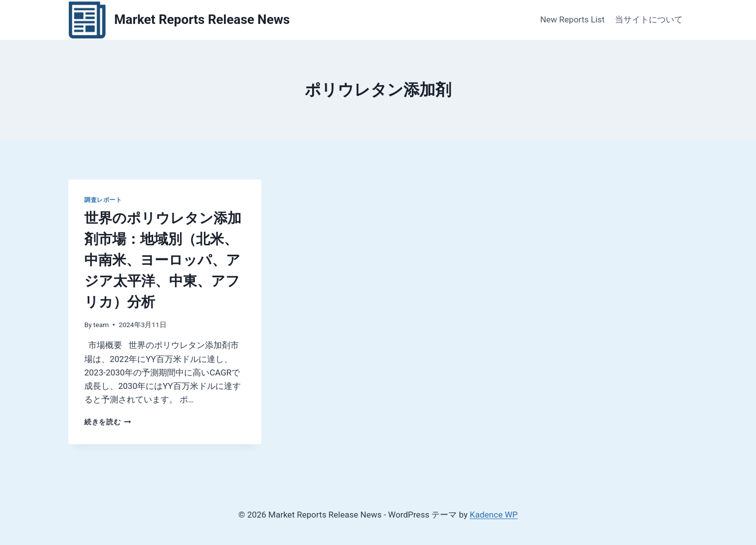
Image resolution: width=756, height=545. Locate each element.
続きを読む (108, 422)
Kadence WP (494, 515)
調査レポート (103, 200)
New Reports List (572, 19)
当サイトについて (649, 19)
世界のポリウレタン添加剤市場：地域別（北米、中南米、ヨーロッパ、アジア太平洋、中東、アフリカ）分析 (163, 260)
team (101, 325)
